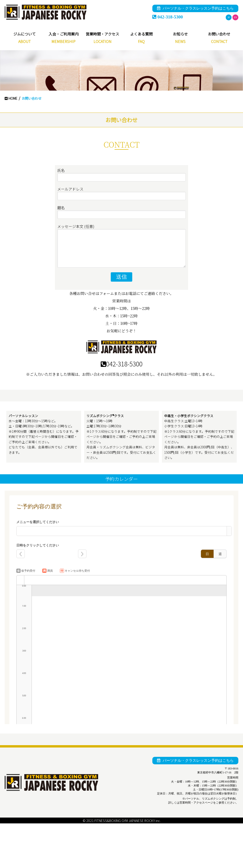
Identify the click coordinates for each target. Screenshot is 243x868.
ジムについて (25, 34)
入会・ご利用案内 (64, 34)
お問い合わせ (219, 34)
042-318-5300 (168, 17)
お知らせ (180, 34)
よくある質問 (141, 34)
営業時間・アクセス (102, 34)
